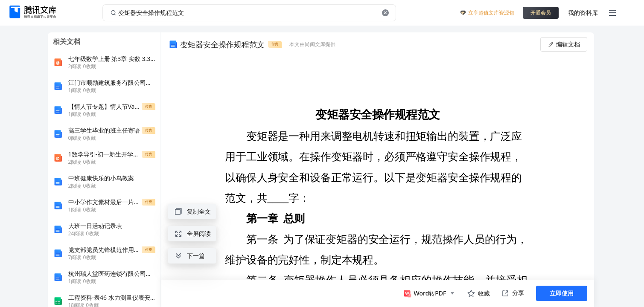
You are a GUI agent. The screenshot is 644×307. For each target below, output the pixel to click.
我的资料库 (583, 13)
